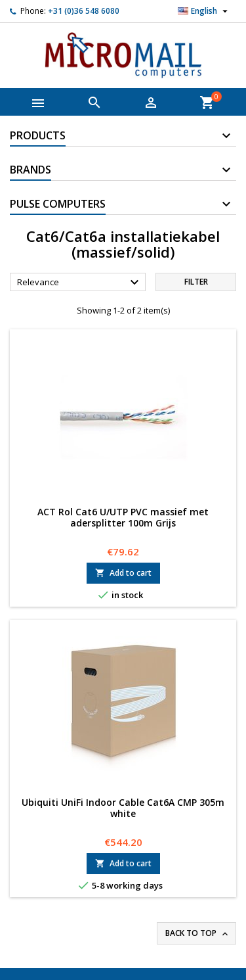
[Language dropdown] (204, 11)
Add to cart (123, 573)
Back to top (198, 933)
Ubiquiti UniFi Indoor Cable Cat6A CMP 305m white (123, 808)
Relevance (80, 283)
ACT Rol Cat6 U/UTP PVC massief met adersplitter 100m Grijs (123, 517)
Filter (196, 282)
